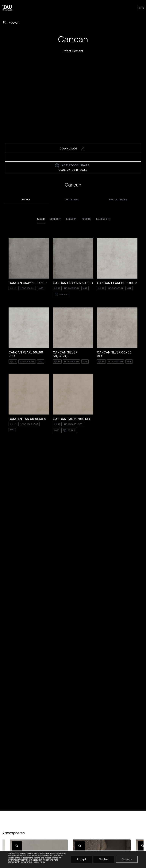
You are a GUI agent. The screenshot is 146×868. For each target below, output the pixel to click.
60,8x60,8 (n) (104, 219)
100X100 (87, 219)
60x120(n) (55, 219)
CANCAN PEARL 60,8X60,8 (117, 283)
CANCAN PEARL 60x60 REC (26, 354)
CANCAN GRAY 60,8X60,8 (28, 283)
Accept (81, 859)
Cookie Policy (39, 862)
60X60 (41, 219)
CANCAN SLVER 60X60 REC (114, 354)
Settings (127, 859)
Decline (104, 859)
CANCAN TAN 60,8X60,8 (27, 419)
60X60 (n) (72, 219)
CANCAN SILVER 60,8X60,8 (65, 354)
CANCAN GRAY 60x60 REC (73, 283)
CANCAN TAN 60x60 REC (72, 419)
